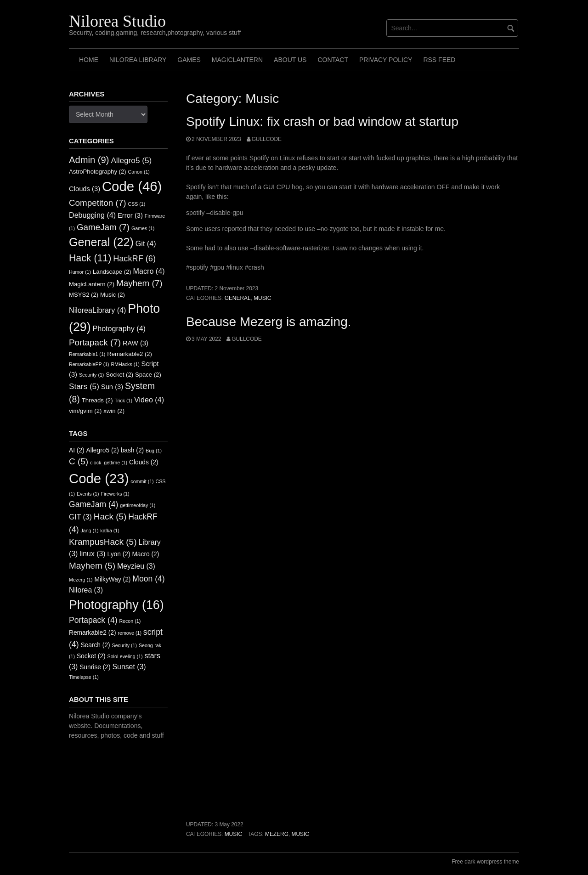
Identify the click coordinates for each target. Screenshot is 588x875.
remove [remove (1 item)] (130, 633)
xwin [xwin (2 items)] (114, 411)
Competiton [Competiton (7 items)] (98, 203)
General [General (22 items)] (101, 242)
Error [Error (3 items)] (130, 215)
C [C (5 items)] (79, 461)
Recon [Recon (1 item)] (130, 621)
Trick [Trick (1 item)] (123, 401)
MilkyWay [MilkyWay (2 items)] (112, 579)
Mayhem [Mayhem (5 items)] (92, 566)
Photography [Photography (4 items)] (119, 328)
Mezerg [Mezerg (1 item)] (81, 580)
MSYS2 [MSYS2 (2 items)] (84, 295)
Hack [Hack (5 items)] (110, 517)
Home (89, 60)
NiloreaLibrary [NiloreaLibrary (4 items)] (97, 310)
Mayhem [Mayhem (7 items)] (139, 283)
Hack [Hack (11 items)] (90, 258)
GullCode (267, 139)
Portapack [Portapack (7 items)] (95, 342)
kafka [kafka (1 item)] (110, 531)
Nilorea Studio (117, 21)
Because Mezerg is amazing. (269, 322)
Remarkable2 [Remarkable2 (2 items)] (130, 354)
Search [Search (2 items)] (95, 645)
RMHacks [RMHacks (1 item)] (125, 364)
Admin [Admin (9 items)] (89, 160)
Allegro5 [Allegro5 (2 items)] (103, 450)
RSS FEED (439, 60)
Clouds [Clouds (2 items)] (144, 462)
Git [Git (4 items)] (146, 243)
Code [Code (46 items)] (132, 186)
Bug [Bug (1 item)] (154, 451)
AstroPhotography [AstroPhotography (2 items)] (98, 172)
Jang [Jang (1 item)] (89, 531)
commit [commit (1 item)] (142, 481)
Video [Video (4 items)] (149, 400)
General (238, 298)
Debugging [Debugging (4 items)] (92, 215)
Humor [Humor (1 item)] (80, 272)
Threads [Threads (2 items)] (97, 400)
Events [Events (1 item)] (88, 494)
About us (290, 60)
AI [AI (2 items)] (77, 450)
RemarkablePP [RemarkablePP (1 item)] (89, 364)
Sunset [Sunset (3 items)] (129, 667)
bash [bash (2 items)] (133, 450)
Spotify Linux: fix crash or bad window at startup (322, 121)
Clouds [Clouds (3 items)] (85, 189)
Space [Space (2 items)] (148, 375)
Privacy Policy (386, 60)
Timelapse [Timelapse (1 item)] (84, 677)
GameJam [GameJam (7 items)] (103, 227)
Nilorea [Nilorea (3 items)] (86, 590)
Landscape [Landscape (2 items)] (112, 272)
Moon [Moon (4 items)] (148, 579)
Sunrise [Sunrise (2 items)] (95, 667)
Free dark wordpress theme (485, 862)
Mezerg (277, 834)
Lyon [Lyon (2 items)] (119, 554)
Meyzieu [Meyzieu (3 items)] (136, 566)
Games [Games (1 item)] (143, 228)
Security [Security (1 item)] (91, 375)
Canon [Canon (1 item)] (139, 172)
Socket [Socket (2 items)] (119, 375)
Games (189, 60)
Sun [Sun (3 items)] (112, 387)
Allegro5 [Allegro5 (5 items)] (131, 160)
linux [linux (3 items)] (92, 554)
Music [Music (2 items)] (113, 295)
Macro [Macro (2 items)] (145, 554)
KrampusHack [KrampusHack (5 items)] (103, 542)
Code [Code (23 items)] (99, 478)
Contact (333, 60)
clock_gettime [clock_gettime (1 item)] (109, 463)
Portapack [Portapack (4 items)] (93, 620)
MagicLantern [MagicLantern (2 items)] (92, 284)
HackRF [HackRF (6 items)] (134, 259)
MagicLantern (237, 60)
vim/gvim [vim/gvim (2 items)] (85, 411)
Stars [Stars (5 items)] (84, 386)
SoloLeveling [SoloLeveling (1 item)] (125, 656)
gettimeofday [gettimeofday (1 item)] (138, 505)
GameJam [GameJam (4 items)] (93, 504)
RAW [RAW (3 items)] (136, 343)
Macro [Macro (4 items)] (149, 271)
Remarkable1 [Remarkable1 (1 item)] (87, 354)
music (300, 834)
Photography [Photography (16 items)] (116, 605)
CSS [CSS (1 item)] (136, 204)
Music (262, 298)
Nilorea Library (138, 60)
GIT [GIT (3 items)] (80, 517)
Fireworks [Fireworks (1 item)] (115, 494)
